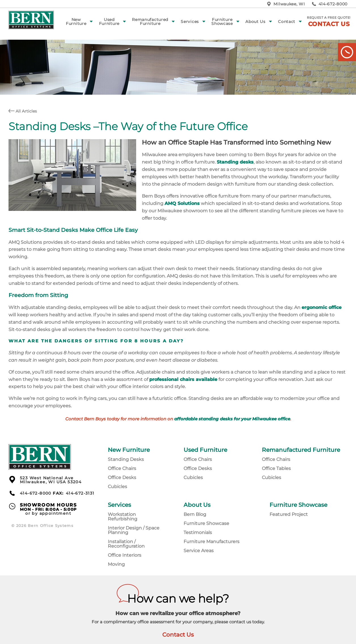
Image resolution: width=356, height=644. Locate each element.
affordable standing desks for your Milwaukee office (232, 419)
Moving (116, 564)
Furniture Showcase (222, 22)
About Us (255, 22)
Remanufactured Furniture (150, 22)
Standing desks (235, 162)
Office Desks (122, 477)
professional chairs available (183, 379)
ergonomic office (322, 307)
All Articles (23, 111)
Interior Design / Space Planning (134, 530)
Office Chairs (122, 468)
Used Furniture (109, 22)
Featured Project (289, 514)
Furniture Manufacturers (211, 542)
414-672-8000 (333, 4)
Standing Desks (126, 459)
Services (190, 22)
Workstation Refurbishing (123, 517)
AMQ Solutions (182, 203)
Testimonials (198, 532)
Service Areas (199, 551)
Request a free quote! (329, 22)
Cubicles (117, 487)
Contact (287, 22)
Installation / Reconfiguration (126, 544)
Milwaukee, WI (289, 4)
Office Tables (276, 468)
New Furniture (76, 22)
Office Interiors (125, 555)
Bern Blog (195, 514)
